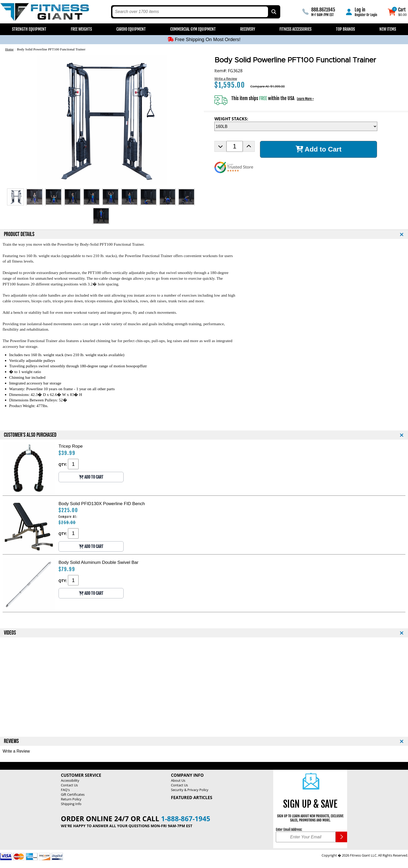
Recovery (248, 29)
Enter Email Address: (289, 830)
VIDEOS (10, 633)
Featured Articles (192, 798)
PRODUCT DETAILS (19, 234)
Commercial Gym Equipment (193, 29)
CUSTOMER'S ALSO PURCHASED (30, 435)
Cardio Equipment (131, 29)
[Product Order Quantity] (235, 146)
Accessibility (70, 780)
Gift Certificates (73, 794)
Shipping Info (71, 804)
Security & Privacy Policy (190, 790)
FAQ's (65, 790)
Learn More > (305, 99)
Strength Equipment (29, 29)
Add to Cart (319, 149)
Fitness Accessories (295, 29)
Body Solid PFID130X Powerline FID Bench (102, 504)
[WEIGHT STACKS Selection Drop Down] (296, 126)
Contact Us (69, 785)
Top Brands (345, 29)
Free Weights (81, 29)
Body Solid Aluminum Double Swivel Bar (98, 562)
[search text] (190, 12)
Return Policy (71, 799)
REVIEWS (11, 741)
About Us (178, 780)
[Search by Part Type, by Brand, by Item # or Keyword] (273, 12)
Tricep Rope (71, 446)
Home (9, 49)
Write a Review (226, 79)
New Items (388, 29)
